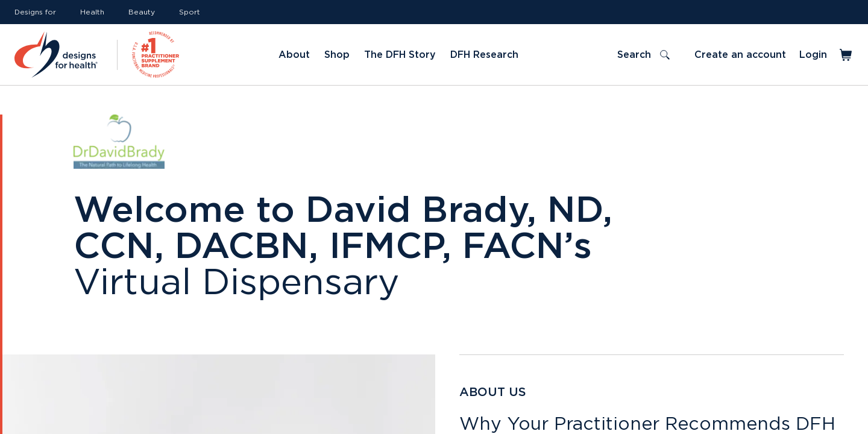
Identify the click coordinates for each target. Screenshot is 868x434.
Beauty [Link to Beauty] (142, 12)
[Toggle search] (643, 55)
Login (813, 55)
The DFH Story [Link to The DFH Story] (400, 55)
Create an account (740, 55)
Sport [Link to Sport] (190, 12)
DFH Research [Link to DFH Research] (484, 55)
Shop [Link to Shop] (337, 55)
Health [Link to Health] (92, 12)
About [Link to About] (294, 55)
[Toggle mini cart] (847, 55)
